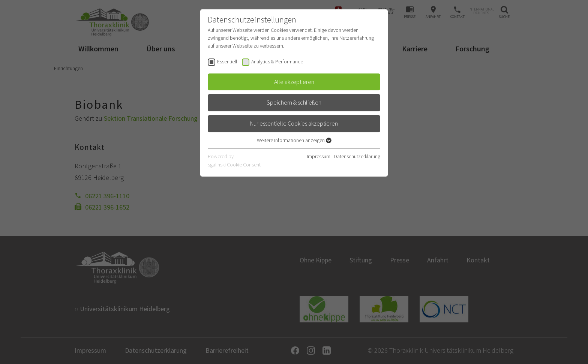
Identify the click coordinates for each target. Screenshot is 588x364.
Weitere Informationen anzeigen (294, 140)
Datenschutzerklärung (357, 156)
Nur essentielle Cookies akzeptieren (294, 123)
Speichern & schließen (294, 102)
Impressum (319, 156)
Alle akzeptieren (294, 82)
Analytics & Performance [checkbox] (277, 61)
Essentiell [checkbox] (227, 61)
